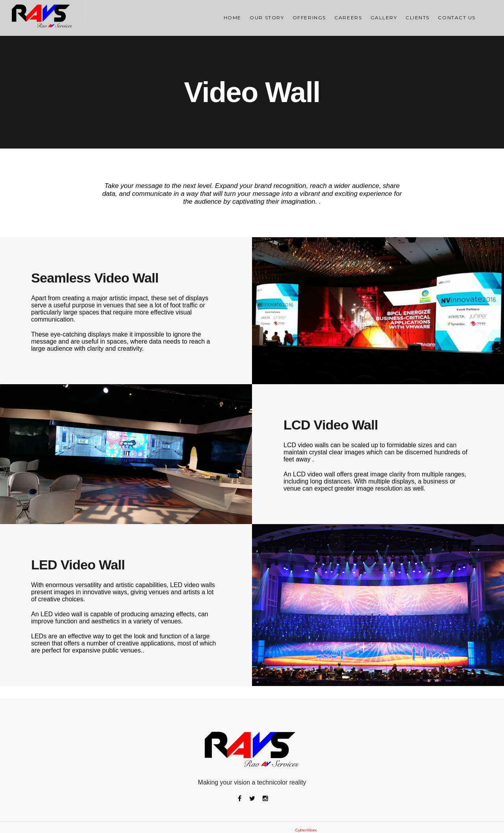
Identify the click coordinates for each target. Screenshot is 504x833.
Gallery (384, 18)
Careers (348, 18)
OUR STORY (267, 18)
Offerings (309, 18)
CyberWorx (306, 830)
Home (233, 18)
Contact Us (457, 18)
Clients (418, 18)
